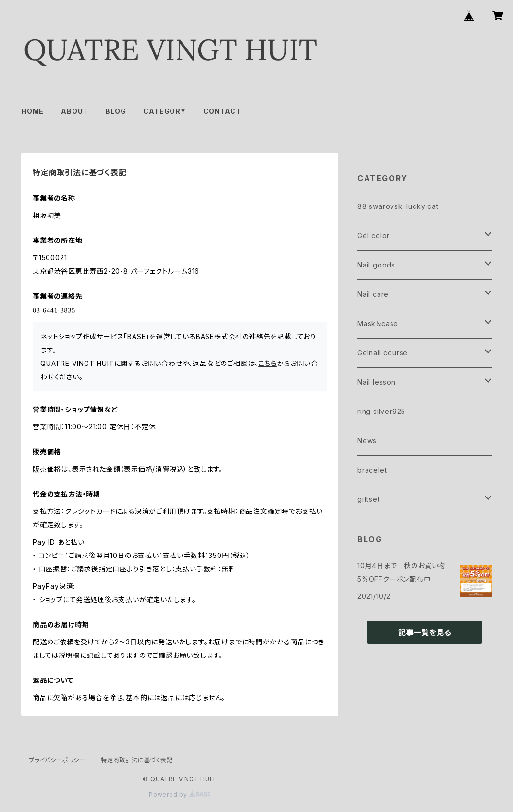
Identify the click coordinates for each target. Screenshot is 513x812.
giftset (369, 499)
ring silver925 (381, 411)
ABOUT (74, 111)
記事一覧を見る (425, 632)
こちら (268, 363)
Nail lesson (377, 382)
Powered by (180, 794)
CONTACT (222, 111)
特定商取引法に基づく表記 (137, 760)
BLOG (116, 111)
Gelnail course (383, 353)
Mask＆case (378, 323)
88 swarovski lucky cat (398, 206)
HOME (32, 111)
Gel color (373, 236)
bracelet (372, 470)
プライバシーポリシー (57, 760)
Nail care (373, 294)
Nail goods (376, 265)
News (367, 441)
